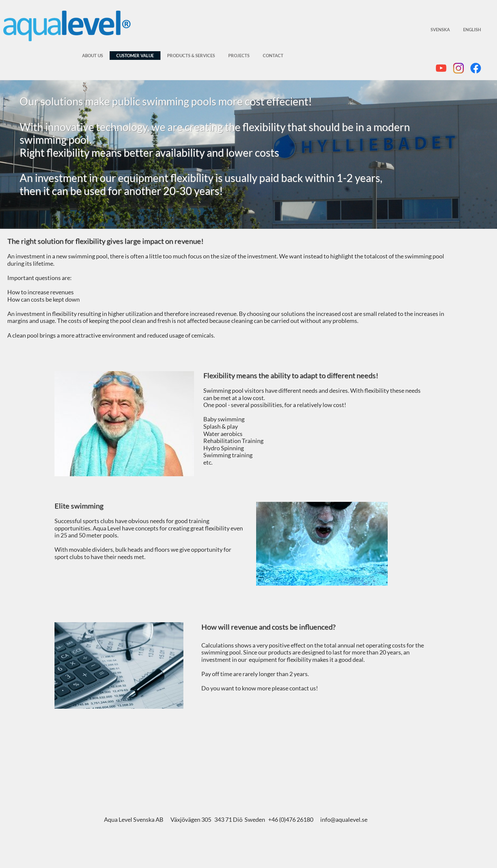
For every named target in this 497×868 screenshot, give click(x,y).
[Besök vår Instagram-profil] (458, 68)
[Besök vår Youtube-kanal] (441, 68)
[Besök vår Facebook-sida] (476, 68)
